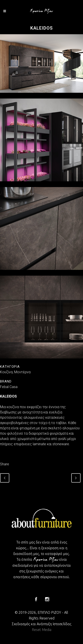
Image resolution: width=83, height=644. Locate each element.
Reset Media (42, 630)
